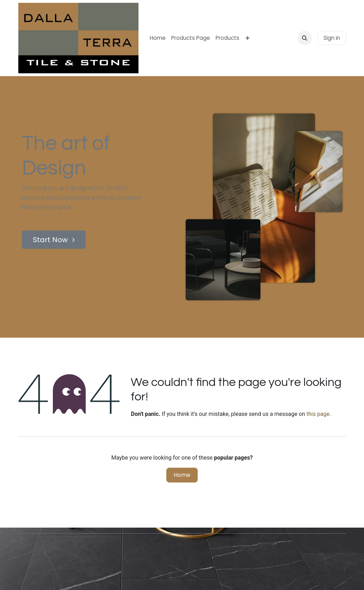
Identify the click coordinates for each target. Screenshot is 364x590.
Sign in (332, 38)
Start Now (54, 240)
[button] (304, 38)
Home (182, 475)
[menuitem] (158, 38)
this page (318, 414)
